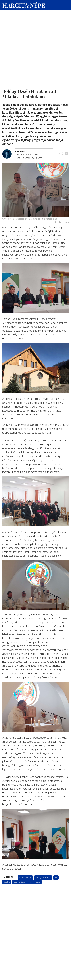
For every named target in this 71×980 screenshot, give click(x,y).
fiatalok (7, 882)
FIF (56, 877)
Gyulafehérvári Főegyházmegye (27, 882)
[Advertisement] (35, 29)
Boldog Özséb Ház (43, 877)
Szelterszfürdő (25, 877)
